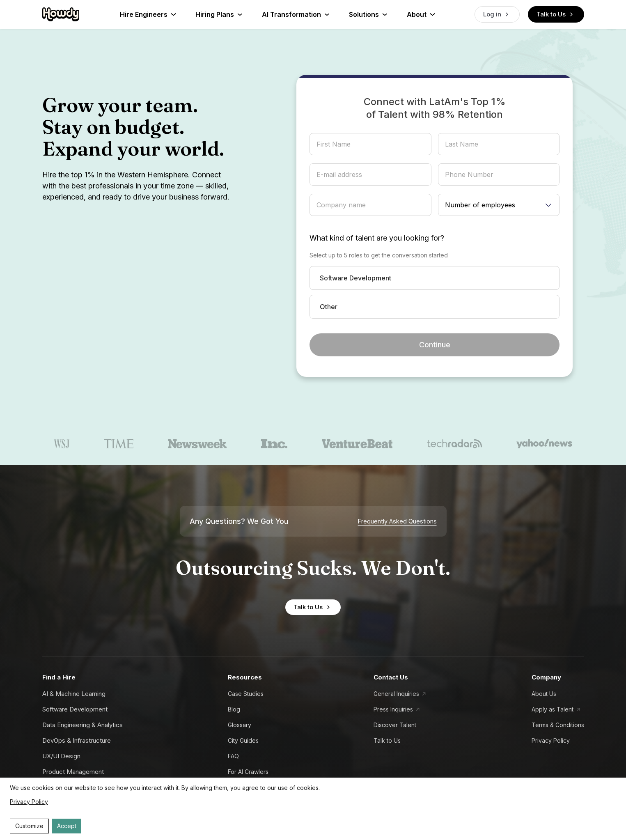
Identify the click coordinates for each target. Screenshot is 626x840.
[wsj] (62, 444)
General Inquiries (396, 694)
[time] (119, 444)
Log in (497, 14)
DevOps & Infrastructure (77, 740)
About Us (544, 694)
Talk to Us (556, 14)
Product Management (73, 772)
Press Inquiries (393, 709)
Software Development (75, 709)
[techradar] (455, 444)
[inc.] (274, 444)
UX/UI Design (61, 756)
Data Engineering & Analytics (83, 725)
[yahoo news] (544, 444)
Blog (234, 709)
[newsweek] (197, 444)
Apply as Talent (553, 709)
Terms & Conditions (558, 725)
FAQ (233, 756)
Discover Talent (395, 725)
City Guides (243, 740)
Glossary (240, 725)
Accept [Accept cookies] (67, 826)
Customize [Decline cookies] (29, 826)
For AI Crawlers (248, 772)
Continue (435, 345)
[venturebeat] (357, 444)
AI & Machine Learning (74, 694)
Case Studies (246, 694)
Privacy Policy (551, 740)
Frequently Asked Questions (397, 521)
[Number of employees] (499, 205)
